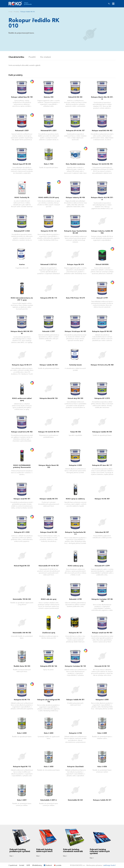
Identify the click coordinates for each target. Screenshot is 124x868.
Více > (11, 856)
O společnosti (13, 865)
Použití (32, 57)
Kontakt (22, 865)
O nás (10, 12)
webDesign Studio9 (109, 865)
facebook (49, 865)
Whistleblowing (37, 865)
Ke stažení (46, 57)
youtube (59, 865)
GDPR (28, 865)
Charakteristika (16, 57)
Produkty (16, 12)
